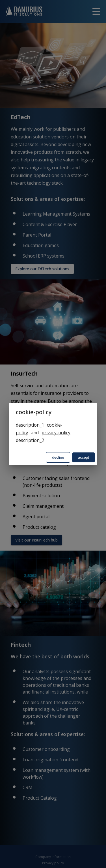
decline (58, 457)
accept (84, 457)
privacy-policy (56, 433)
